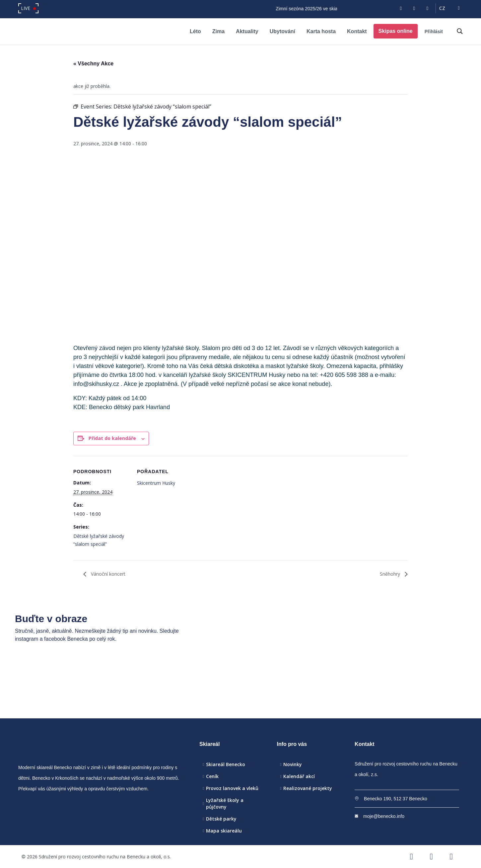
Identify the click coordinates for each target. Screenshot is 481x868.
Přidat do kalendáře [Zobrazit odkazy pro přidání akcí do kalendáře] (112, 438)
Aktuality (247, 31)
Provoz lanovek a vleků (232, 788)
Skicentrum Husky (156, 483)
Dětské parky (221, 819)
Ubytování (282, 31)
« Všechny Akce (93, 64)
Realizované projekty (308, 788)
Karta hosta (321, 31)
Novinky (293, 764)
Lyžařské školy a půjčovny (225, 803)
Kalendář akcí (299, 776)
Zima (218, 31)
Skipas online (396, 31)
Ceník (212, 776)
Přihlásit (434, 32)
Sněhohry (391, 574)
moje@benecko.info (384, 816)
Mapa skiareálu (224, 831)
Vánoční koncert (107, 574)
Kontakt (357, 31)
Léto (195, 31)
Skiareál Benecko (226, 764)
